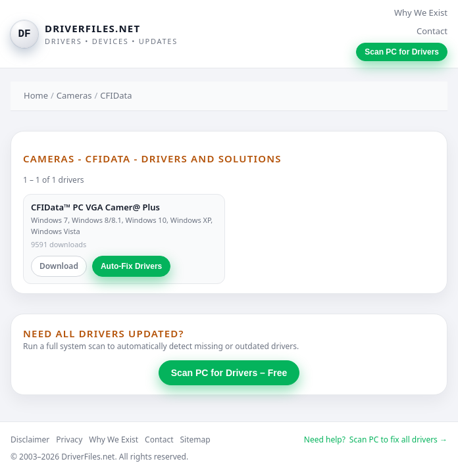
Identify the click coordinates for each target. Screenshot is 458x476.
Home (36, 95)
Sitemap (195, 440)
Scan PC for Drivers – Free (229, 373)
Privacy (69, 440)
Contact (432, 31)
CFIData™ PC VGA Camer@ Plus (95, 207)
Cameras (74, 95)
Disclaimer (30, 440)
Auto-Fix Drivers (131, 266)
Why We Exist (421, 12)
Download (59, 266)
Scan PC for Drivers (402, 52)
